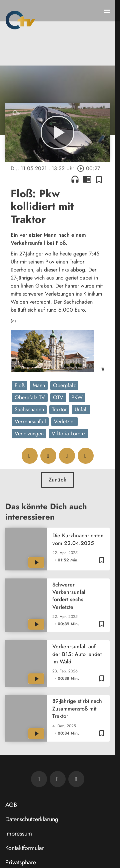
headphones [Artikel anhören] (75, 179)
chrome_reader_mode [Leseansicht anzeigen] (87, 179)
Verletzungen (29, 433)
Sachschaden (29, 409)
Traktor (59, 409)
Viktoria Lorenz (68, 433)
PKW (77, 397)
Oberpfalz (64, 385)
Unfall (81, 409)
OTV (58, 397)
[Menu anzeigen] (107, 11)
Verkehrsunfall (30, 421)
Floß (20, 385)
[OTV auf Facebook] (58, 779)
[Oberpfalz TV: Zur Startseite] (20, 20)
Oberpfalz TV (30, 397)
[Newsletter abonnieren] (39, 779)
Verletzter (64, 421)
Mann (39, 385)
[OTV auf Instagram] (76, 779)
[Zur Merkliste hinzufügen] (99, 179)
